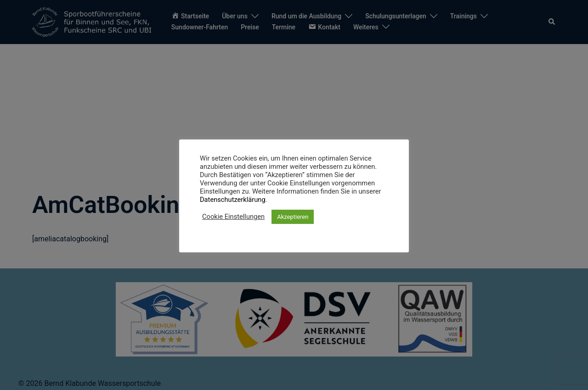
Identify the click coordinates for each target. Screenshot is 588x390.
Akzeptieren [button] (293, 217)
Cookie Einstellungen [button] (233, 217)
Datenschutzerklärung (233, 200)
